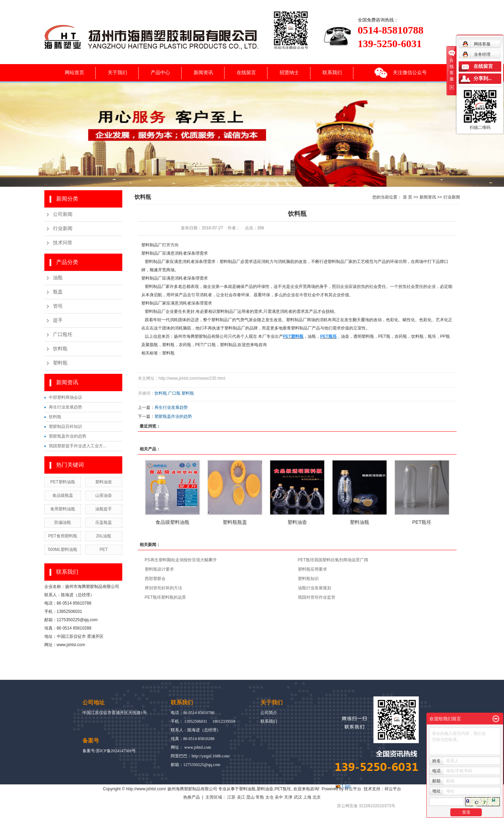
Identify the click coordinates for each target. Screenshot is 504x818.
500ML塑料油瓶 (63, 549)
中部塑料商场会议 (65, 397)
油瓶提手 (104, 509)
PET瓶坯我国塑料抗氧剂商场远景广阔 (333, 560)
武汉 (298, 797)
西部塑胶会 (155, 579)
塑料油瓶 (360, 522)
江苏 (231, 797)
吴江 (241, 797)
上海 (307, 797)
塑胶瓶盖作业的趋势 (68, 436)
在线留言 (246, 72)
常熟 (260, 797)
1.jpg (346, 786)
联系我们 (332, 72)
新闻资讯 (203, 72)
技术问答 (63, 243)
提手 (58, 320)
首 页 (408, 197)
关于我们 (117, 72)
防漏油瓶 (63, 522)
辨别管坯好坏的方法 (163, 588)
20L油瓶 (104, 536)
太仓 (269, 797)
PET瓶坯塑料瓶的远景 (165, 597)
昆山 (250, 797)
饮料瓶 (60, 349)
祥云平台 (353, 789)
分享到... (483, 78)
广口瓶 (174, 393)
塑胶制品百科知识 (65, 426)
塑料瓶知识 (308, 579)
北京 (317, 797)
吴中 (279, 797)
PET (103, 549)
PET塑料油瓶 (63, 482)
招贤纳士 (289, 72)
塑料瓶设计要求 (159, 569)
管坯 (58, 306)
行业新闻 (63, 228)
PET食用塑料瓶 (63, 536)
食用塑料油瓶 (63, 509)
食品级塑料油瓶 (173, 522)
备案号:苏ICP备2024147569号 (109, 751)
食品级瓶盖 (63, 495)
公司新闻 (63, 214)
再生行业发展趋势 (65, 407)
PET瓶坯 (422, 522)
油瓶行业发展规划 (315, 588)
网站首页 (74, 72)
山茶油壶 (104, 495)
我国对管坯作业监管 (317, 597)
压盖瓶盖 (104, 522)
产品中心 (160, 72)
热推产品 (192, 797)
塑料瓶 (60, 363)
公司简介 (269, 713)
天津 (288, 797)
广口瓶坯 (63, 335)
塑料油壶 (104, 482)
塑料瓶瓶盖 (235, 522)
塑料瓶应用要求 (312, 569)
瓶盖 (58, 292)
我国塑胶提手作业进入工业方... (78, 446)
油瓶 (58, 278)
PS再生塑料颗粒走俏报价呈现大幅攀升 (181, 560)
